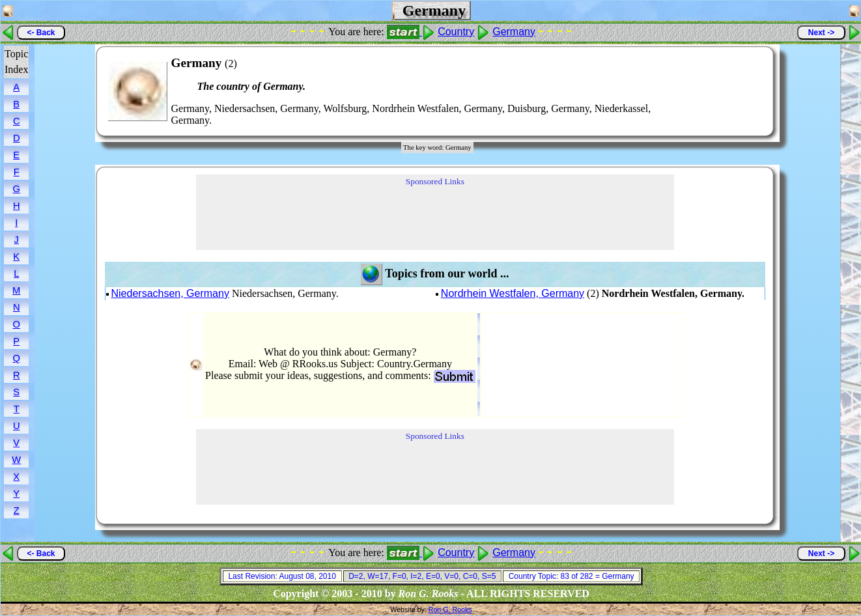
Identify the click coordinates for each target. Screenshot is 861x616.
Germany (514, 32)
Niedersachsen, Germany (170, 293)
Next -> (821, 33)
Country (456, 32)
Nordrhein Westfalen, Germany (513, 293)
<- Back (41, 33)
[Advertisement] (724, 91)
